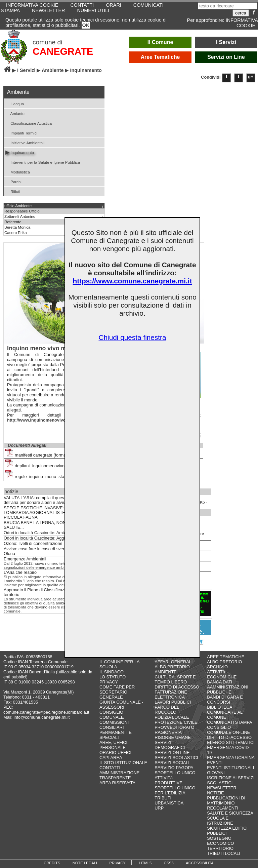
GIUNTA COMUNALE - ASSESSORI (121, 705)
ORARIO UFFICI (115, 753)
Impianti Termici (21, 133)
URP (159, 808)
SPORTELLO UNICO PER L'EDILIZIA (175, 790)
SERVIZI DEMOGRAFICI (170, 745)
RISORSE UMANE (173, 737)
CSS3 (169, 863)
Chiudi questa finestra (132, 337)
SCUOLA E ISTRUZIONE (220, 821)
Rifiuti (13, 191)
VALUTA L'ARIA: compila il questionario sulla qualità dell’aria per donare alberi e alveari (53, 500)
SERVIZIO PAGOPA (174, 768)
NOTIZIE (215, 793)
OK (86, 25)
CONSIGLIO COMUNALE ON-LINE (228, 730)
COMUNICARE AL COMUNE (225, 715)
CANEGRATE (63, 51)
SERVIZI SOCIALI (172, 763)
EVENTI (215, 763)
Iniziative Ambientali (25, 142)
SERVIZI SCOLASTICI (176, 758)
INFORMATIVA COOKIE (242, 23)
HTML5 (145, 863)
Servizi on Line (226, 57)
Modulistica (18, 172)
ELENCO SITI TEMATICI (231, 742)
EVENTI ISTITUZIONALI (230, 768)
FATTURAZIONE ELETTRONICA (171, 695)
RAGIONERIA (168, 732)
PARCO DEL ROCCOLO (167, 710)
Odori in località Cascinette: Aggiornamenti (44, 538)
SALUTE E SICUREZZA (230, 813)
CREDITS (52, 863)
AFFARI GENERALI (174, 662)
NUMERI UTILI (93, 10)
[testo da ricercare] (228, 6)
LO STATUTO (113, 677)
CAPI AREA (111, 758)
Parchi (13, 181)
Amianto (15, 113)
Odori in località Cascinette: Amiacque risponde (48, 533)
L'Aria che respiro (20, 573)
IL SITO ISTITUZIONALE (123, 763)
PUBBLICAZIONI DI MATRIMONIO (226, 800)
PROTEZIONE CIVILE (176, 722)
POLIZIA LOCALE (172, 717)
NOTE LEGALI (85, 863)
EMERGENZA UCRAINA (231, 758)
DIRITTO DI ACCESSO (177, 687)
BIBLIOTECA (220, 707)
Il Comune (160, 42)
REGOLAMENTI (223, 808)
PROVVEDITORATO (174, 727)
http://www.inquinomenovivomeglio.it (45, 420)
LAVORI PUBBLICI (173, 702)
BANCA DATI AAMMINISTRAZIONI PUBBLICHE (228, 687)
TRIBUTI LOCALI (224, 853)
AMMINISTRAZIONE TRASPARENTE (119, 775)
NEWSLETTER (48, 10)
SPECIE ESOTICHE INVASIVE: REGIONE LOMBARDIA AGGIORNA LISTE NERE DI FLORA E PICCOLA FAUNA (53, 513)
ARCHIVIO (217, 667)
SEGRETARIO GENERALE (113, 695)
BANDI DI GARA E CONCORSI (225, 700)
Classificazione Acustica (29, 123)
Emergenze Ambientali (25, 559)
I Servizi (226, 42)
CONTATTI (110, 768)
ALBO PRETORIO (172, 667)
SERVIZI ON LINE (172, 753)
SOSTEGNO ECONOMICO (220, 841)
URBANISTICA (169, 803)
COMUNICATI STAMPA (229, 722)
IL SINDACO (112, 672)
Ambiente (53, 70)
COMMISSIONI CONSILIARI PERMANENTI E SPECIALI (116, 730)
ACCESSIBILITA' (200, 863)
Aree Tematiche (160, 57)
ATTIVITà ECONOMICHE (222, 674)
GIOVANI (216, 773)
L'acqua (15, 103)
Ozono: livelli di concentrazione (33, 544)
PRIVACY (109, 682)
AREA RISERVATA (117, 783)
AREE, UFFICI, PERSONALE (114, 745)
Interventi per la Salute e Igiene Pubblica (43, 162)
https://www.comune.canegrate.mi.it (132, 281)
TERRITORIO (220, 848)
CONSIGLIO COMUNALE (112, 715)
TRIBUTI (163, 798)
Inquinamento (20, 152)
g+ (251, 77)
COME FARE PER (117, 687)
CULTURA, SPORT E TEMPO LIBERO (175, 679)
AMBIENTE (165, 672)
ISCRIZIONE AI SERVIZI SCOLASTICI (231, 780)
